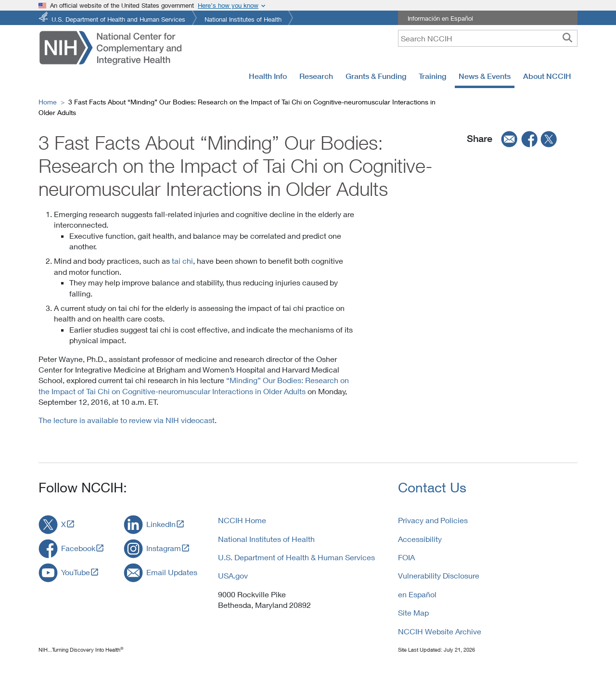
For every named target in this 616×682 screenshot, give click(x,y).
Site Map (413, 612)
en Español (417, 594)
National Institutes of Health (243, 19)
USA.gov (233, 575)
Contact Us (432, 487)
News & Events (485, 76)
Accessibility (420, 539)
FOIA (406, 557)
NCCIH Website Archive (440, 631)
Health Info (268, 76)
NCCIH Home (242, 520)
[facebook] (530, 139)
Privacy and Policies (433, 520)
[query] (488, 38)
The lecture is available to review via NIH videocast (127, 420)
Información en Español (440, 18)
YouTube (76, 572)
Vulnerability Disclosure (439, 575)
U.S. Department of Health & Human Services (296, 557)
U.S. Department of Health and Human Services (118, 19)
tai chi (182, 261)
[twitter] (549, 139)
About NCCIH (547, 76)
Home (48, 102)
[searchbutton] (567, 38)
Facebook (78, 548)
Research (316, 76)
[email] (506, 139)
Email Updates (172, 572)
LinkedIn (161, 524)
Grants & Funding (376, 76)
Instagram (164, 548)
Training (432, 76)
